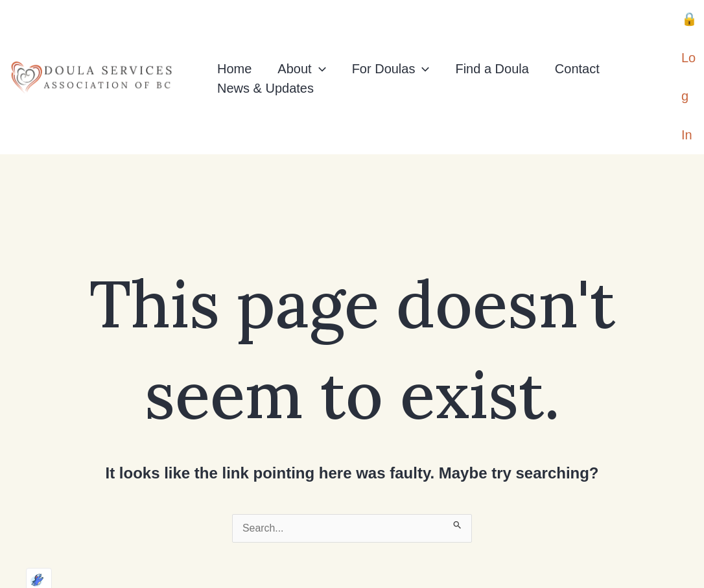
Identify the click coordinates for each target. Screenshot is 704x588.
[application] (319, 40)
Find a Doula (492, 40)
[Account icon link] (689, 48)
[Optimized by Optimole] (23, 566)
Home (234, 40)
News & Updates (265, 59)
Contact (577, 40)
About (301, 40)
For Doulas (391, 40)
